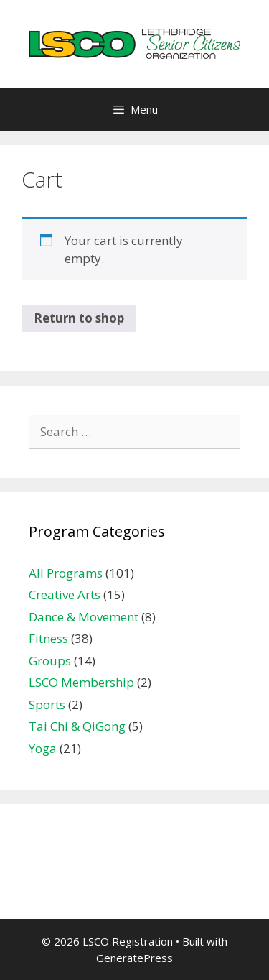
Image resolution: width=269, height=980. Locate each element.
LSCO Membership (81, 682)
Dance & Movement (84, 617)
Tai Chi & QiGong (77, 726)
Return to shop (79, 318)
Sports (47, 704)
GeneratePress (134, 958)
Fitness (48, 638)
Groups (50, 661)
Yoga (43, 748)
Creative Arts (65, 595)
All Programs (66, 573)
